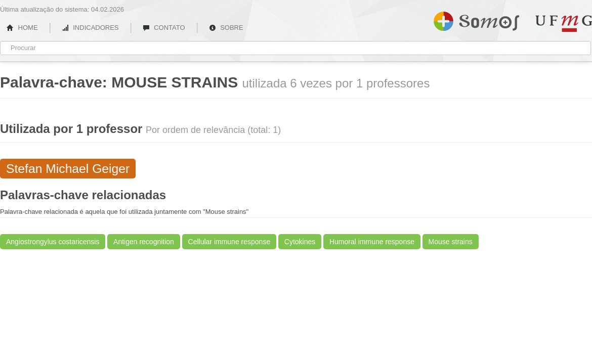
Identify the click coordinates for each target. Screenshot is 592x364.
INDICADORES (90, 28)
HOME (22, 28)
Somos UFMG (476, 19)
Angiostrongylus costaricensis (53, 242)
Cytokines (300, 242)
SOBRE (226, 28)
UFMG (564, 24)
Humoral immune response (372, 242)
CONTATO (164, 28)
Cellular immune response (229, 242)
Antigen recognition (144, 242)
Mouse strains (451, 242)
